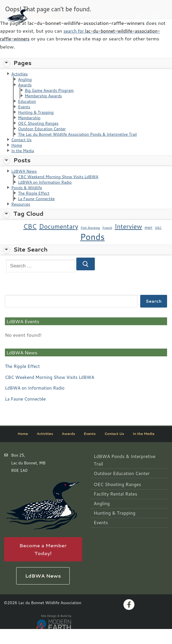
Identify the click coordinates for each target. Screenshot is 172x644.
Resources (22, 218)
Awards (26, 86)
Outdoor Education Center (45, 136)
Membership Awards (46, 99)
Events (25, 111)
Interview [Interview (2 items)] (128, 241)
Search (154, 316)
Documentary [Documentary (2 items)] (59, 241)
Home (18, 154)
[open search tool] (138, 16)
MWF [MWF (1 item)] (149, 242)
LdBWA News (26, 182)
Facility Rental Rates (112, 497)
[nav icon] (155, 16)
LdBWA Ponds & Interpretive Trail (124, 471)
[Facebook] (129, 619)
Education (28, 105)
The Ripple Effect (36, 206)
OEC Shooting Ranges (41, 130)
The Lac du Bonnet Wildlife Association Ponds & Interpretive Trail (85, 142)
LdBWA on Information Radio (48, 194)
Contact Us (23, 148)
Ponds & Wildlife (29, 200)
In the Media (24, 160)
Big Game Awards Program (52, 93)
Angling (26, 80)
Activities (21, 74)
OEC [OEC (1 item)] (158, 242)
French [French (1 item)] (107, 242)
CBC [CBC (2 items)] (30, 241)
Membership (31, 123)
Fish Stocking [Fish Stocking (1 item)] (90, 242)
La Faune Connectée (39, 212)
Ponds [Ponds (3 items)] (92, 251)
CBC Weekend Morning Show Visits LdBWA (63, 188)
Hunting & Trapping (38, 117)
